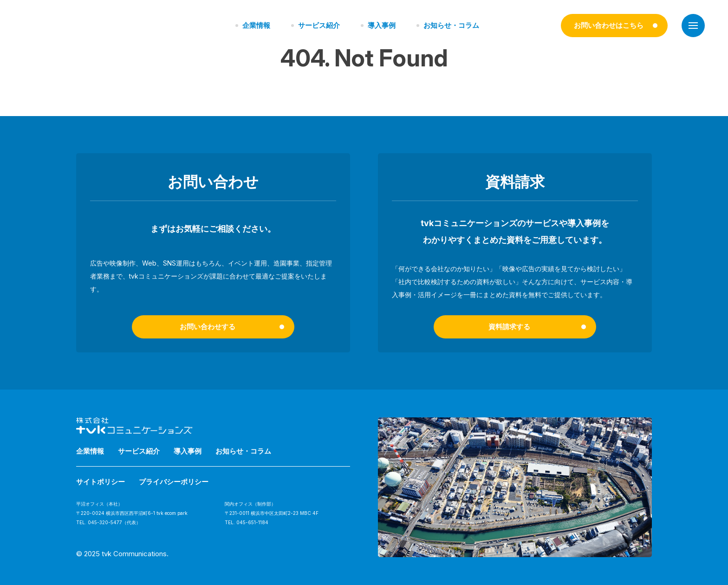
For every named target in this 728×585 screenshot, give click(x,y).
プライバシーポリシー (174, 482)
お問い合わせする (208, 327)
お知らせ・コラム (451, 25)
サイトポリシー (101, 482)
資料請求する (509, 327)
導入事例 (382, 25)
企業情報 (256, 25)
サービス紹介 (319, 25)
